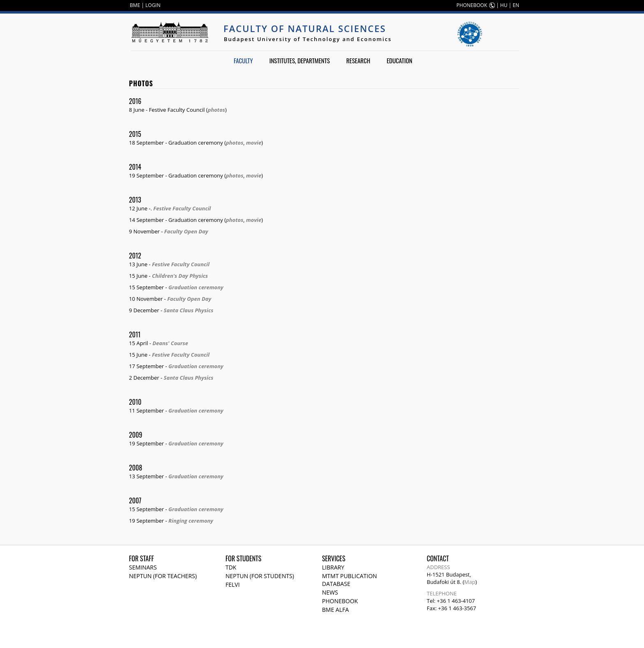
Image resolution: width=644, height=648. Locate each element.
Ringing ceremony (191, 521)
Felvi (233, 585)
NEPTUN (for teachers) (163, 576)
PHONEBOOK (472, 5)
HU (504, 5)
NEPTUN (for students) (260, 576)
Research (358, 60)
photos (216, 110)
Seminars (143, 567)
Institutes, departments (300, 60)
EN (516, 5)
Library (333, 567)
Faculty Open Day (186, 231)
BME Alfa (335, 610)
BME (135, 5)
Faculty (243, 60)
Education (399, 60)
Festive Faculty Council (182, 208)
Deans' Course (170, 343)
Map (470, 582)
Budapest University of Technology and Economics (308, 39)
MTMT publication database (350, 580)
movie (254, 143)
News (330, 592)
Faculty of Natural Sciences (305, 28)
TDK (231, 567)
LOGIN (153, 5)
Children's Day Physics (180, 276)
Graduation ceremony (196, 287)
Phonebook (340, 601)
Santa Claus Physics (189, 310)
